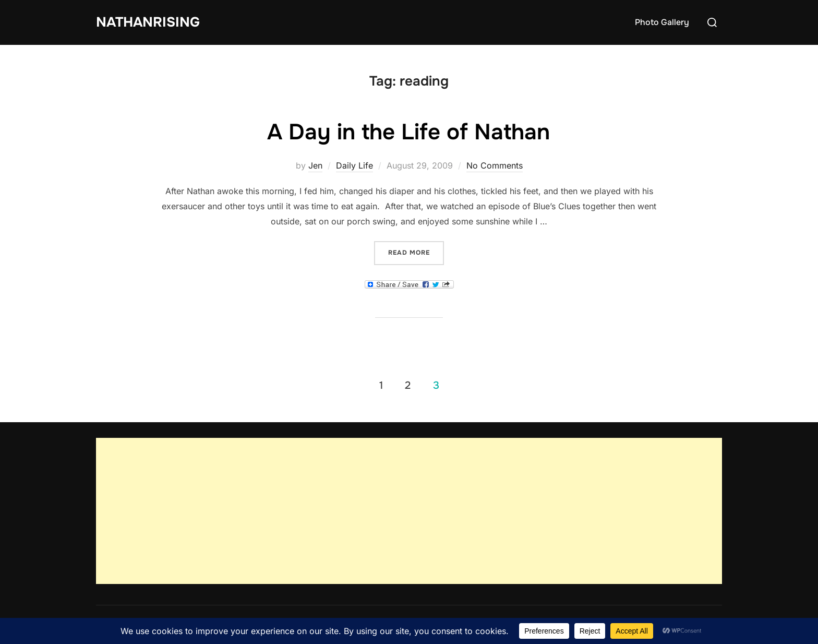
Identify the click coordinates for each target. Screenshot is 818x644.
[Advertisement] (409, 511)
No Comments (495, 165)
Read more (416, 252)
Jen (315, 165)
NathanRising (148, 22)
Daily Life (354, 165)
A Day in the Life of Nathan (408, 132)
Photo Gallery (662, 22)
